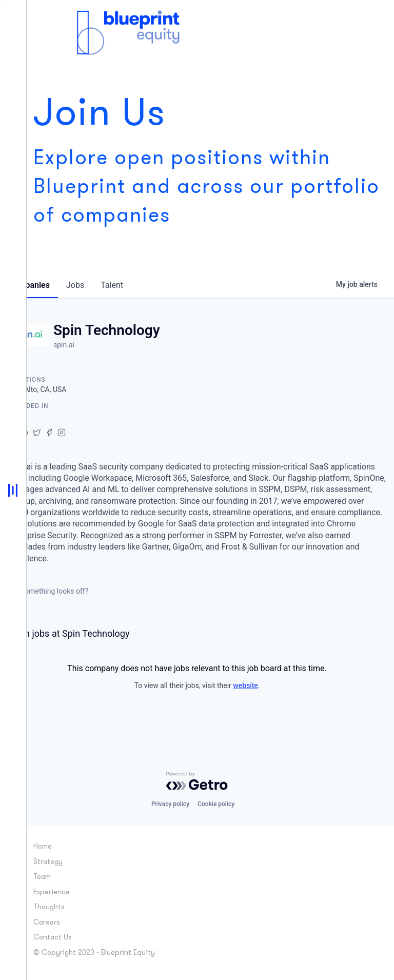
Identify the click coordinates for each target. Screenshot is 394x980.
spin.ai (64, 345)
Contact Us (53, 938)
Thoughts (49, 907)
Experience (52, 893)
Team (42, 877)
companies (29, 285)
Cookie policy (216, 804)
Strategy (48, 862)
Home (43, 847)
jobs (75, 285)
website (245, 685)
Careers (47, 923)
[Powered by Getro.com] (197, 781)
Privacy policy (170, 804)
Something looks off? (48, 591)
